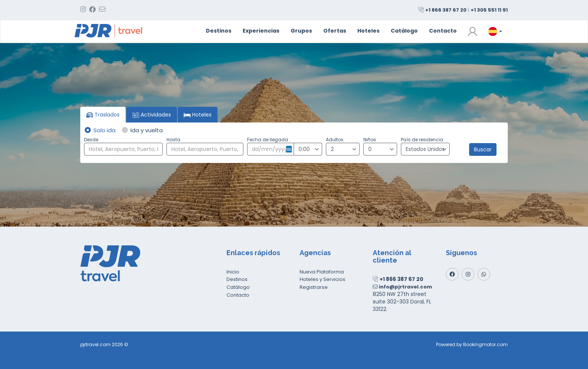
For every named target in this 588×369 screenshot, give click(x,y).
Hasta (173, 140)
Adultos (335, 140)
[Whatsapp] (484, 274)
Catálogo (404, 31)
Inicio (233, 272)
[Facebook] (452, 274)
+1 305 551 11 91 (489, 10)
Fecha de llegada (268, 140)
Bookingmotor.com (485, 344)
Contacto (443, 31)
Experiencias (261, 31)
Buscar (483, 149)
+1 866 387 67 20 (446, 10)
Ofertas (335, 31)
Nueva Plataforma (322, 272)
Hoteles (368, 31)
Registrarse (314, 287)
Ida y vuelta (142, 130)
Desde (91, 140)
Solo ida (100, 130)
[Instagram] (468, 274)
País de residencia (422, 140)
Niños (370, 140)
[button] (472, 31)
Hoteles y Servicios (322, 279)
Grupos (301, 31)
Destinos (219, 31)
